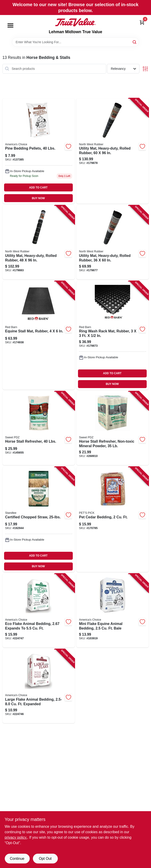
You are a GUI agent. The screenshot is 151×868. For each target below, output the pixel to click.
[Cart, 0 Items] (142, 22)
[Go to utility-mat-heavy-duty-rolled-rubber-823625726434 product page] (113, 151)
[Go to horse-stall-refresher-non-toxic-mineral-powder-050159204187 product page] (113, 428)
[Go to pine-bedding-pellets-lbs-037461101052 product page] (39, 151)
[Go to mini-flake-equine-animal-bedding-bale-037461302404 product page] (113, 611)
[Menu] (10, 25)
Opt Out (45, 859)
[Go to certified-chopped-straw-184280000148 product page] (39, 519)
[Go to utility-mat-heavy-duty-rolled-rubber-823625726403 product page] (113, 242)
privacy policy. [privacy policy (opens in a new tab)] (16, 837)
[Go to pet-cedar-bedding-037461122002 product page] (113, 519)
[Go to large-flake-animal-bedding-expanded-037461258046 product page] (39, 686)
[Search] (135, 42)
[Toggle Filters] (145, 69)
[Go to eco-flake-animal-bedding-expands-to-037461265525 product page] (39, 611)
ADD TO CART (38, 188)
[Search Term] (75, 42)
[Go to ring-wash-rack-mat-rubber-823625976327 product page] (113, 335)
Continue (17, 859)
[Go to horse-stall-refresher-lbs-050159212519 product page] (39, 428)
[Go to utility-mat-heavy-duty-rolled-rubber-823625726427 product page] (39, 242)
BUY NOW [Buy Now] (38, 198)
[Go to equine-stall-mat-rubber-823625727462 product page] (39, 335)
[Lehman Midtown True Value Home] (75, 22)
